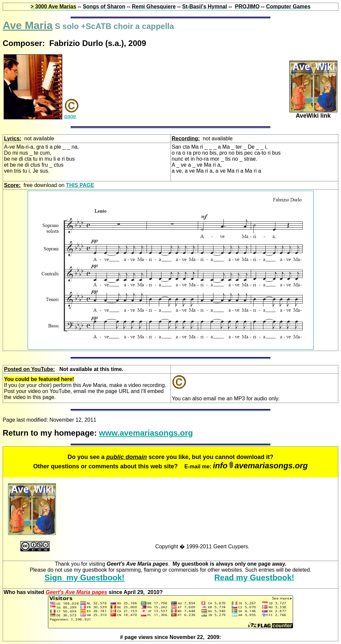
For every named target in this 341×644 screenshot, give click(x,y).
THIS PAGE (80, 185)
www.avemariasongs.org (146, 433)
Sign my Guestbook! (85, 577)
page (70, 116)
